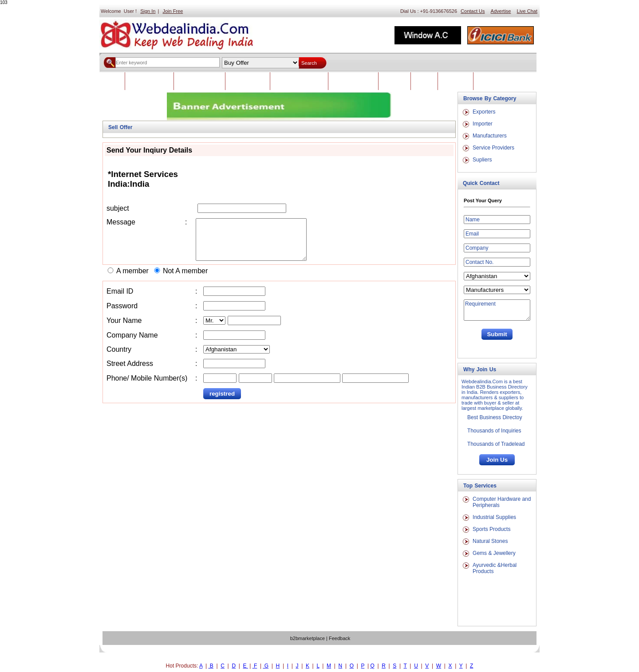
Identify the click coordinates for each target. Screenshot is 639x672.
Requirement (497, 310)
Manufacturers (490, 136)
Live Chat (527, 11)
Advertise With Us (353, 81)
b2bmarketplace (308, 638)
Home (112, 81)
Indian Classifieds (149, 81)
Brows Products (248, 81)
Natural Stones (490, 541)
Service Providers (493, 148)
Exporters (484, 112)
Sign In (148, 11)
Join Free (173, 11)
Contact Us (473, 11)
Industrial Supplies (494, 517)
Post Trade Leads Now (299, 81)
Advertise (501, 11)
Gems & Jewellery (494, 553)
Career (424, 81)
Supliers (482, 160)
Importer (483, 124)
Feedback (394, 81)
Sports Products (491, 529)
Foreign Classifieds (199, 81)
